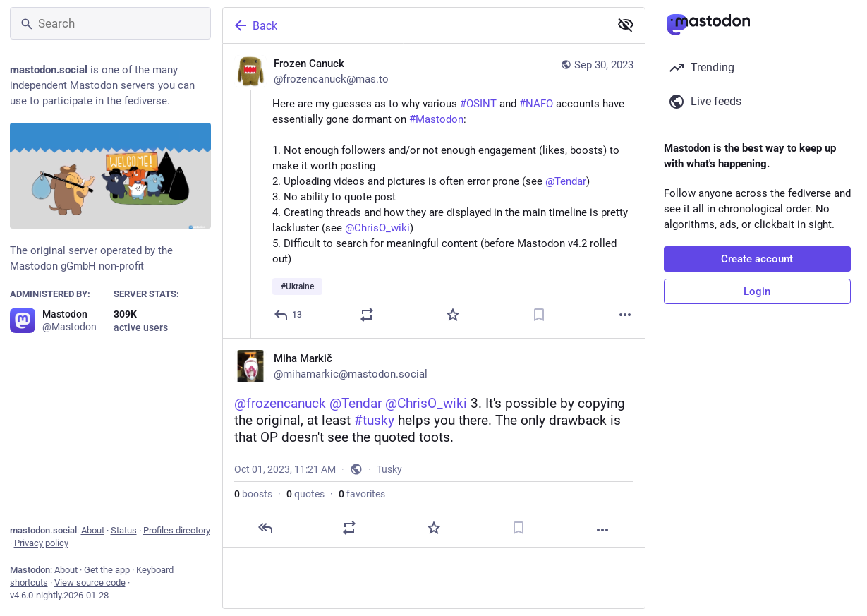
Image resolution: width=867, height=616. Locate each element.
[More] (625, 315)
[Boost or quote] (367, 315)
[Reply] (289, 315)
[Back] (415, 25)
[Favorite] (453, 315)
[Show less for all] (626, 25)
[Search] (110, 23)
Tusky (389, 469)
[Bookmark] (539, 315)
